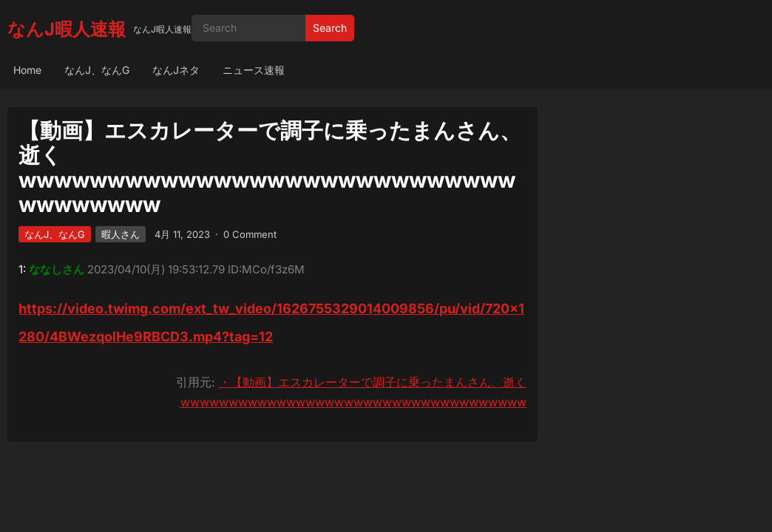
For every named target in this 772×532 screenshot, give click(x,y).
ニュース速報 (254, 70)
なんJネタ (176, 70)
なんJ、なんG (97, 70)
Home (27, 70)
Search (330, 28)
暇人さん (121, 234)
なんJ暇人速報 (67, 29)
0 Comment (250, 234)
